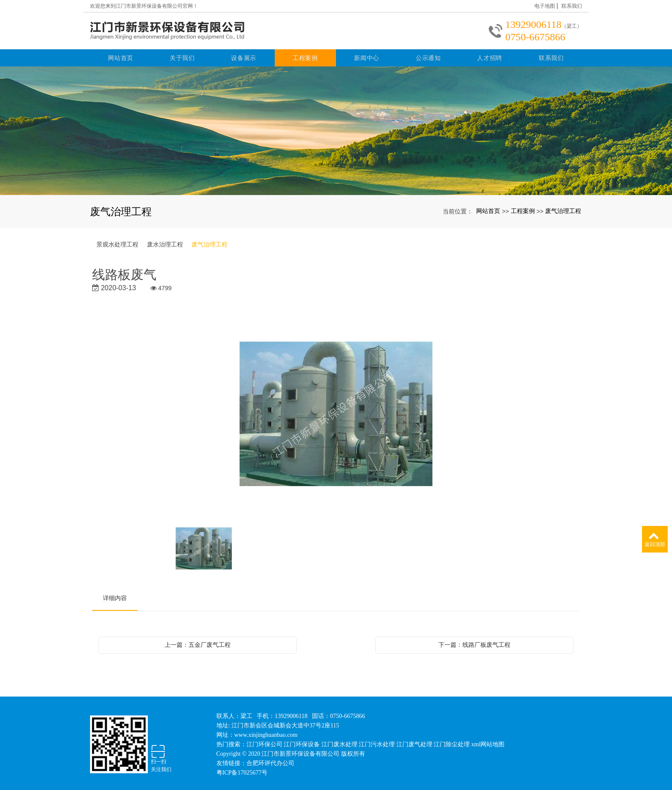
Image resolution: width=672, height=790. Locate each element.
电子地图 (545, 6)
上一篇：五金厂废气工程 (198, 642)
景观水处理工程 (117, 242)
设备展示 (244, 55)
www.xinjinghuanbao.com (266, 732)
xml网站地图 (488, 742)
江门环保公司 (264, 742)
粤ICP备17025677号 (242, 770)
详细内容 (115, 595)
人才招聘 (490, 55)
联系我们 (572, 6)
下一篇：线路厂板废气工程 (474, 642)
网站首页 (121, 55)
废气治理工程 (563, 208)
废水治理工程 (165, 242)
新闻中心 (367, 55)
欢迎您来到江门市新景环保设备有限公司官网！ (144, 6)
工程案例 (305, 55)
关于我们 (182, 55)
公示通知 (428, 55)
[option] (336, 412)
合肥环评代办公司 (270, 761)
